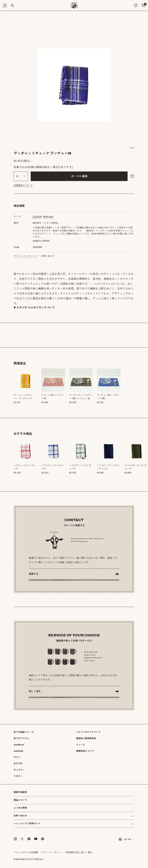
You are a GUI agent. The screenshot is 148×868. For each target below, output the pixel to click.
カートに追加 (79, 176)
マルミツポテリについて (88, 732)
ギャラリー (19, 770)
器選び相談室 (20, 792)
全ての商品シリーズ (24, 732)
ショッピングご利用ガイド (27, 824)
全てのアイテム (21, 738)
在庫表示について (23, 185)
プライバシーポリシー (52, 853)
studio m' (19, 745)
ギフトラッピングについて (26, 256)
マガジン (18, 776)
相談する (34, 574)
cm (37, 217)
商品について (20, 800)
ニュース (81, 745)
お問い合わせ (48, 256)
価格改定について (85, 751)
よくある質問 (20, 808)
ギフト (17, 757)
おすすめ (18, 764)
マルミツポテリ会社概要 (26, 853)
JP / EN (125, 839)
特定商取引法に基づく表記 (79, 853)
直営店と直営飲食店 (86, 738)
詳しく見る (35, 691)
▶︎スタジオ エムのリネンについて (34, 307)
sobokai (18, 751)
